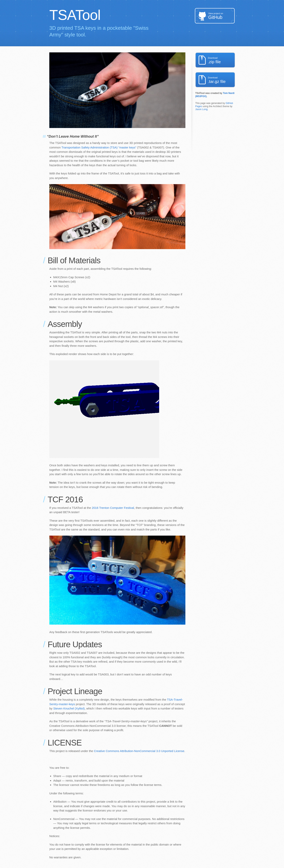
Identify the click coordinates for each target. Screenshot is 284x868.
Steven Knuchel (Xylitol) (69, 708)
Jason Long (201, 109)
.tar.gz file (221, 80)
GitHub (221, 16)
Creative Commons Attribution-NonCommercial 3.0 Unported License (139, 751)
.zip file (221, 60)
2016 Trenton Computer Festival (113, 508)
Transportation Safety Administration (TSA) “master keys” (99, 147)
